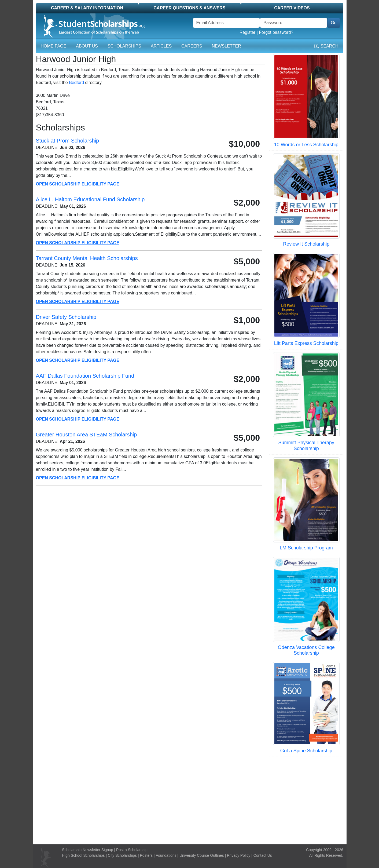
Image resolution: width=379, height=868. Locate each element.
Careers (192, 46)
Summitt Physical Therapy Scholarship (306, 446)
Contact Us (263, 855)
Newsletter (226, 46)
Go (334, 23)
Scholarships (124, 46)
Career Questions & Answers (190, 8)
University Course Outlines (202, 855)
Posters (146, 855)
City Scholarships (122, 855)
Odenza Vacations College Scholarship (306, 650)
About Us (87, 46)
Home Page (54, 46)
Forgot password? (276, 32)
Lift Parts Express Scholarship (306, 343)
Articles (161, 46)
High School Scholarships (83, 855)
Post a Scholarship (132, 850)
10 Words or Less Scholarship (306, 145)
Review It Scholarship (306, 244)
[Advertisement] (190, 800)
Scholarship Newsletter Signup (88, 850)
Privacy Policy (239, 855)
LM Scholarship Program (306, 548)
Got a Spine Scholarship (306, 751)
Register (248, 32)
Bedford (76, 83)
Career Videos (292, 8)
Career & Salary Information (87, 8)
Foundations (166, 855)
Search (326, 46)
